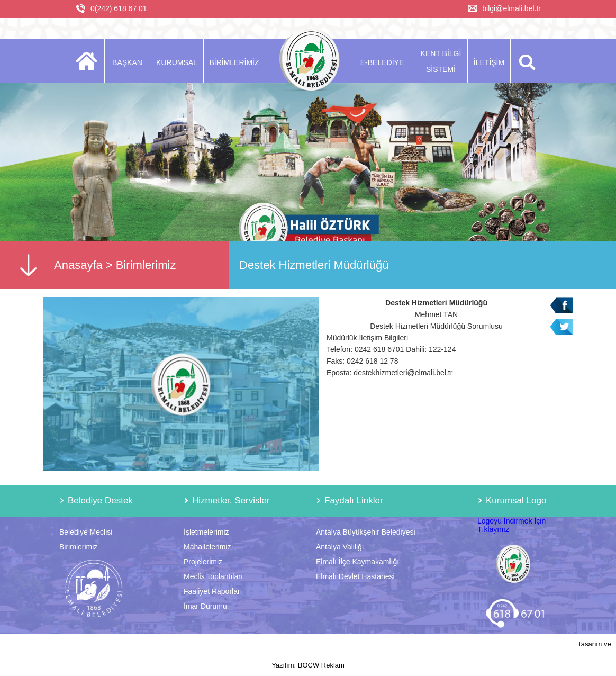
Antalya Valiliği (340, 547)
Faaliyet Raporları (213, 591)
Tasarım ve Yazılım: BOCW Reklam (441, 655)
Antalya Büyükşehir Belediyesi (366, 532)
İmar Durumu (205, 606)
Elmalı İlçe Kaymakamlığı (357, 562)
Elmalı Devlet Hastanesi (355, 576)
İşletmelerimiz (206, 532)
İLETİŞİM (489, 62)
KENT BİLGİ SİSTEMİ (441, 61)
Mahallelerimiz (207, 547)
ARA (525, 61)
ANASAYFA (90, 61)
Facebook (561, 305)
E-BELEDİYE (382, 62)
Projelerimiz (203, 562)
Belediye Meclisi (86, 532)
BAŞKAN (127, 62)
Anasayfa (78, 265)
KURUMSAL (177, 62)
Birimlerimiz (146, 265)
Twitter (561, 327)
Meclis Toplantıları (213, 576)
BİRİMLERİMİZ (234, 62)
